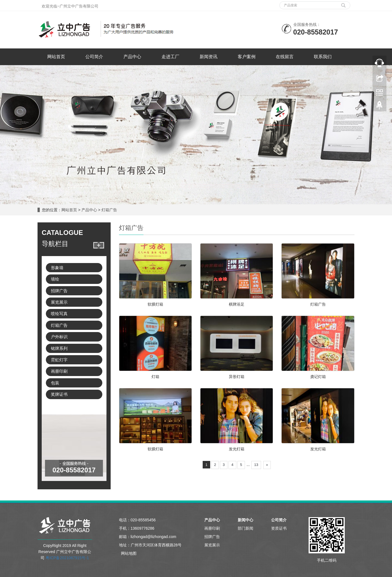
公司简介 (94, 57)
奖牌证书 (59, 394)
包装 (55, 383)
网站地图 (129, 553)
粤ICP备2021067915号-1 (67, 558)
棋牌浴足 (237, 304)
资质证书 (279, 528)
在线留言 (285, 57)
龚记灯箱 (318, 377)
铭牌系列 (59, 348)
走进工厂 (170, 57)
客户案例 (247, 57)
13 (256, 465)
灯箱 (155, 377)
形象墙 (57, 268)
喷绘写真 (59, 314)
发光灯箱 (237, 449)
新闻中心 (245, 520)
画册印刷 (59, 371)
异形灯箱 (237, 377)
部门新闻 (245, 528)
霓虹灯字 (59, 360)
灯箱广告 (109, 210)
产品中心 (132, 57)
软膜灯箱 (155, 304)
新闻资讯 (209, 57)
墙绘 (55, 279)
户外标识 (59, 337)
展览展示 (59, 302)
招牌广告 (59, 291)
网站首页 (56, 57)
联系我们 (323, 57)
